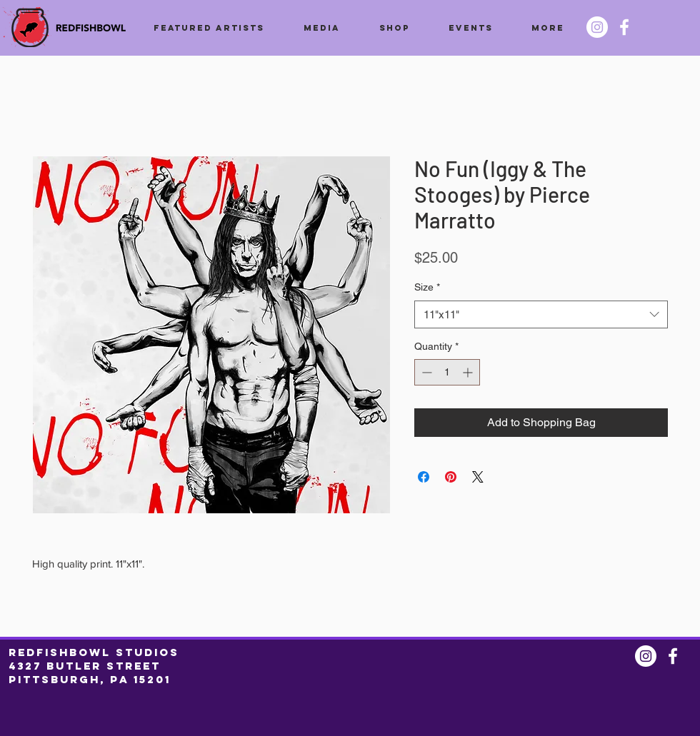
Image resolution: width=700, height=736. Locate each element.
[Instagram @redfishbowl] (597, 27)
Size (427, 287)
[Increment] (469, 372)
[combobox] (541, 314)
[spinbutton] (447, 372)
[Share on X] (478, 477)
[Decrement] (425, 372)
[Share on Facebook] (424, 477)
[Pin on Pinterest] (451, 477)
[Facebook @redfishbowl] (624, 27)
